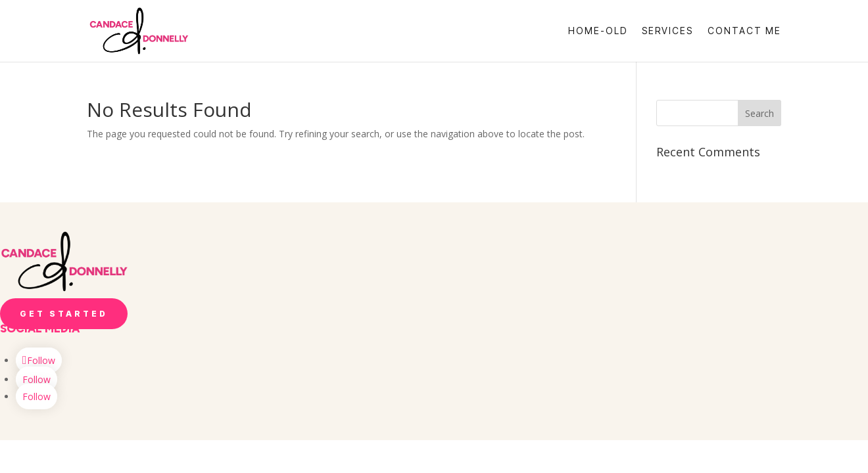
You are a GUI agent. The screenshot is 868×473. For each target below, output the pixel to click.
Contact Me (744, 31)
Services (667, 31)
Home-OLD (598, 31)
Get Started (64, 314)
